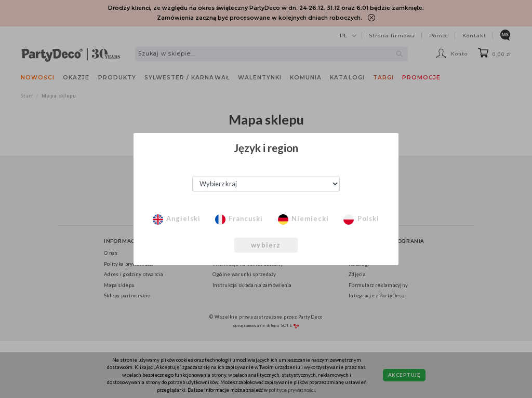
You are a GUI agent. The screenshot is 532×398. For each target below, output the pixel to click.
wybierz (266, 245)
